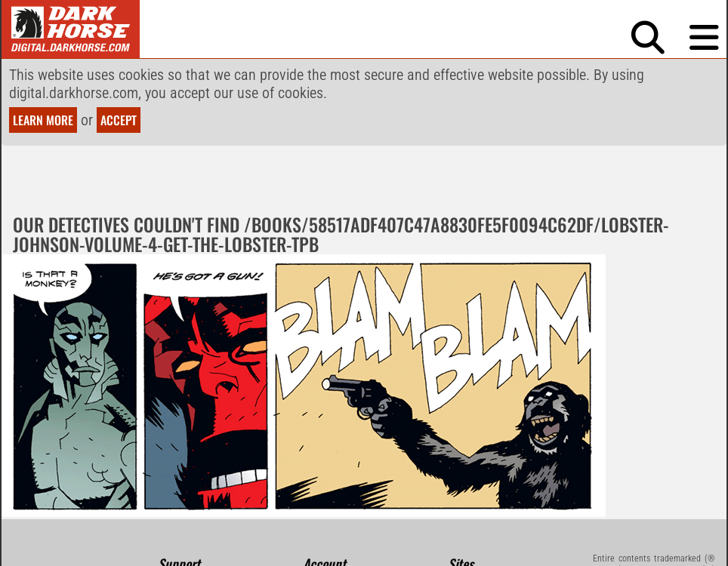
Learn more (43, 120)
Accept (119, 120)
